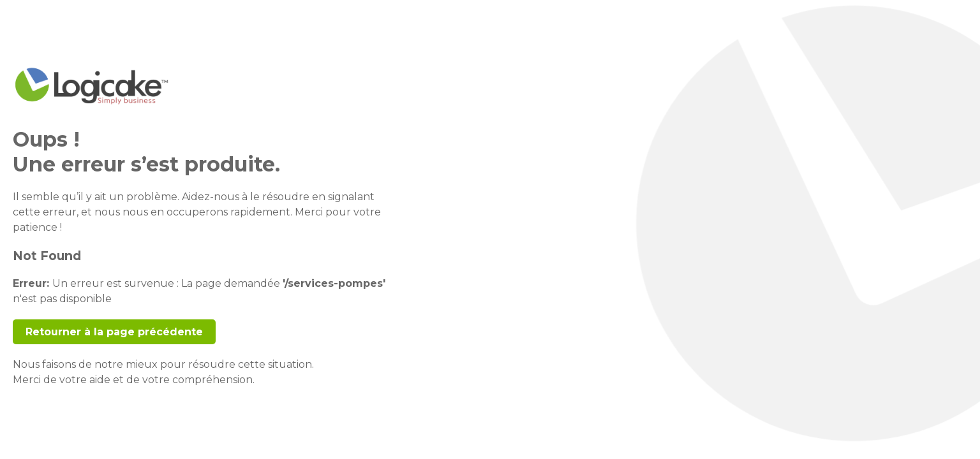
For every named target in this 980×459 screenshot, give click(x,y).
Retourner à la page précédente (114, 332)
